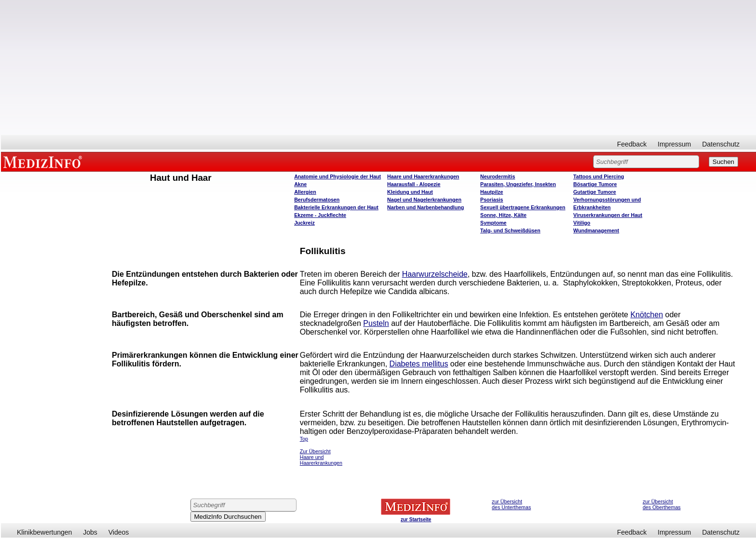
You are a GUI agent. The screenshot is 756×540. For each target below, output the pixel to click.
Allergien (305, 192)
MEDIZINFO (44, 162)
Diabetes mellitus (419, 364)
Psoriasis (492, 200)
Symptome (493, 223)
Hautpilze (492, 192)
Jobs (90, 532)
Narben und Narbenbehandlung (425, 207)
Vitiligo (582, 223)
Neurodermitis (498, 176)
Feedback (632, 144)
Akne (300, 184)
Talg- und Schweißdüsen (510, 230)
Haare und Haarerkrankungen (423, 176)
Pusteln (376, 323)
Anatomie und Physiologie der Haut (337, 176)
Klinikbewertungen (44, 532)
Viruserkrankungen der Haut (608, 215)
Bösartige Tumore (595, 184)
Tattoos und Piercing (599, 176)
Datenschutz (721, 144)
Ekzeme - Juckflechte (320, 215)
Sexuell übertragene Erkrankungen (523, 207)
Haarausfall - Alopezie (414, 184)
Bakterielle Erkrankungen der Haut (336, 207)
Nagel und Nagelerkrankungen (424, 200)
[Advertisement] (378, 67)
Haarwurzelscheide (435, 274)
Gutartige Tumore (595, 192)
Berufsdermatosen (317, 200)
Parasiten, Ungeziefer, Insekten (518, 184)
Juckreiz (304, 223)
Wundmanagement (596, 230)
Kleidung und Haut (410, 192)
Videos (119, 532)
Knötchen (647, 315)
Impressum (674, 144)
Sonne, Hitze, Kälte (503, 215)
